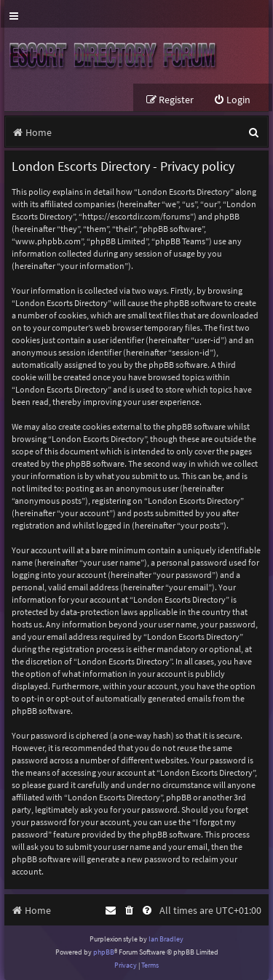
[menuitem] (232, 100)
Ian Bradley (166, 939)
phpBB (104, 952)
